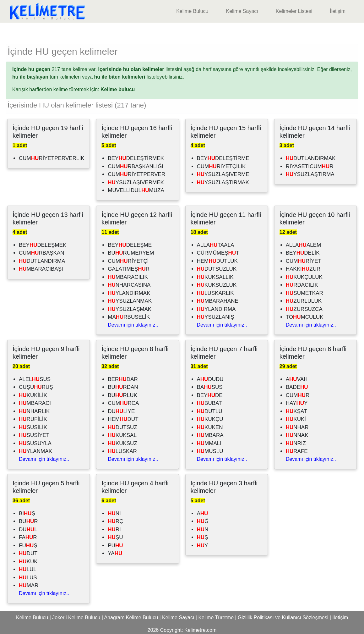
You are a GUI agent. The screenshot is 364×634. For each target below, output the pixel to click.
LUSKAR (122, 451)
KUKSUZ (122, 443)
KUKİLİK (33, 395)
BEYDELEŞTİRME (223, 158)
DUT (28, 553)
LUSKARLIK (215, 293)
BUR (28, 521)
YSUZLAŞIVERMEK (136, 182)
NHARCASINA (129, 285)
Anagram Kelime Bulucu (131, 617)
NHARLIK (34, 411)
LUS (28, 578)
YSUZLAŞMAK (130, 309)
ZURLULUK (304, 301)
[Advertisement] (182, 32)
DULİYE (121, 411)
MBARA (210, 435)
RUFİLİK (33, 419)
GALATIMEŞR (129, 269)
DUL (28, 529)
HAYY (297, 403)
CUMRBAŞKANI (42, 253)
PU (115, 546)
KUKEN (210, 427)
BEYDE (210, 395)
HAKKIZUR (303, 269)
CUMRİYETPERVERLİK (52, 158)
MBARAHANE (218, 301)
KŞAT (296, 411)
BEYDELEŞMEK (43, 245)
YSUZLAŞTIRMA (310, 174)
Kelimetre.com (200, 630)
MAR (29, 585)
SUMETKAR (304, 293)
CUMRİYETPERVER (136, 174)
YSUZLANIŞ (216, 317)
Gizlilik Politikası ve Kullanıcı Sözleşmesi (283, 617)
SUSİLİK (33, 427)
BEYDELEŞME (130, 245)
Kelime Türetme (216, 617)
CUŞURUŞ (36, 387)
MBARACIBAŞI (41, 269)
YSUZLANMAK (130, 301)
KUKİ (296, 419)
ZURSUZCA (304, 309)
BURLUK (122, 395)
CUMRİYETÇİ (128, 261)
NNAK (297, 435)
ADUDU (210, 379)
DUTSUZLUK (217, 269)
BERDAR (123, 379)
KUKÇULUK (304, 277)
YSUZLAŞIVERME (223, 174)
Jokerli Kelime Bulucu (76, 617)
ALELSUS (35, 379)
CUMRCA (123, 403)
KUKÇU (210, 419)
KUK (28, 562)
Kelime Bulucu (192, 11)
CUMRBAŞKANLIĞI (136, 166)
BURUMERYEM (131, 253)
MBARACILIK (128, 277)
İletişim (338, 11)
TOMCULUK (305, 317)
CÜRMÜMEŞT (218, 253)
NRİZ (296, 443)
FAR (28, 537)
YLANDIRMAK (129, 293)
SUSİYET (34, 435)
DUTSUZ (122, 427)
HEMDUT (123, 419)
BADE (297, 387)
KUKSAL (122, 435)
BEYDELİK (303, 253)
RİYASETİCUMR (310, 166)
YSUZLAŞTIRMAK (223, 182)
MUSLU (210, 451)
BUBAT (209, 403)
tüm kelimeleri (46, 77)
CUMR (298, 395)
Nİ (114, 513)
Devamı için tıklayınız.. (133, 325)
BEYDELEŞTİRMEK (136, 158)
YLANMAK (35, 451)
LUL (28, 569)
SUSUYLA (35, 443)
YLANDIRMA (216, 309)
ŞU (115, 537)
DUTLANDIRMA (42, 261)
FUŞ (28, 546)
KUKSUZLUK (217, 285)
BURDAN (123, 387)
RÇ (115, 521)
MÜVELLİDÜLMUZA (136, 190)
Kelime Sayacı (242, 11)
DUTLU (210, 411)
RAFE (297, 451)
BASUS (210, 387)
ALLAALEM (303, 245)
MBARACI (35, 403)
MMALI (209, 443)
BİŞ (27, 513)
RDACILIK (302, 285)
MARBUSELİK (129, 317)
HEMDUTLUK (217, 261)
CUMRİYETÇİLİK (221, 166)
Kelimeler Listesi (294, 11)
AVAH (297, 379)
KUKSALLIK (215, 277)
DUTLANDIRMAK (311, 158)
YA (115, 553)
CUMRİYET (304, 261)
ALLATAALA (216, 245)
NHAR (297, 427)
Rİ (114, 529)
